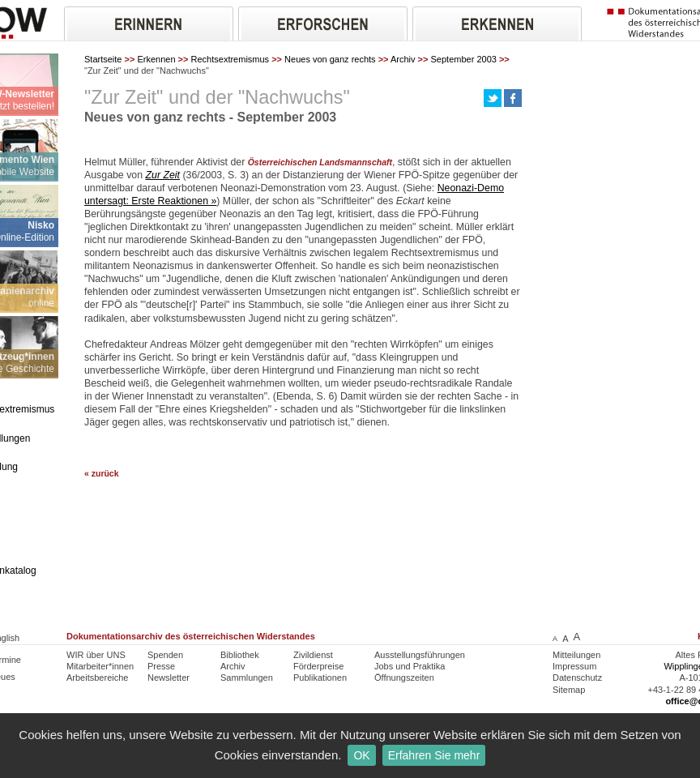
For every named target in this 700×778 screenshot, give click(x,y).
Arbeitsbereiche (97, 678)
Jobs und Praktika (410, 666)
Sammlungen (247, 678)
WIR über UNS (96, 655)
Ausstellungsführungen (420, 655)
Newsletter (169, 678)
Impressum (574, 666)
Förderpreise (318, 666)
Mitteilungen (576, 655)
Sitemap (569, 690)
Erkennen (156, 59)
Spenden (165, 655)
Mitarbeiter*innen (100, 666)
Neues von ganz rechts (330, 59)
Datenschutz (577, 678)
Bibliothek (240, 655)
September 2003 (464, 59)
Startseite (103, 59)
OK (361, 755)
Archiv (403, 59)
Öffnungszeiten (404, 678)
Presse (161, 666)
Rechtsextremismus (230, 59)
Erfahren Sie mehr (434, 755)
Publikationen (320, 678)
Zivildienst (313, 655)
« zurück (102, 474)
